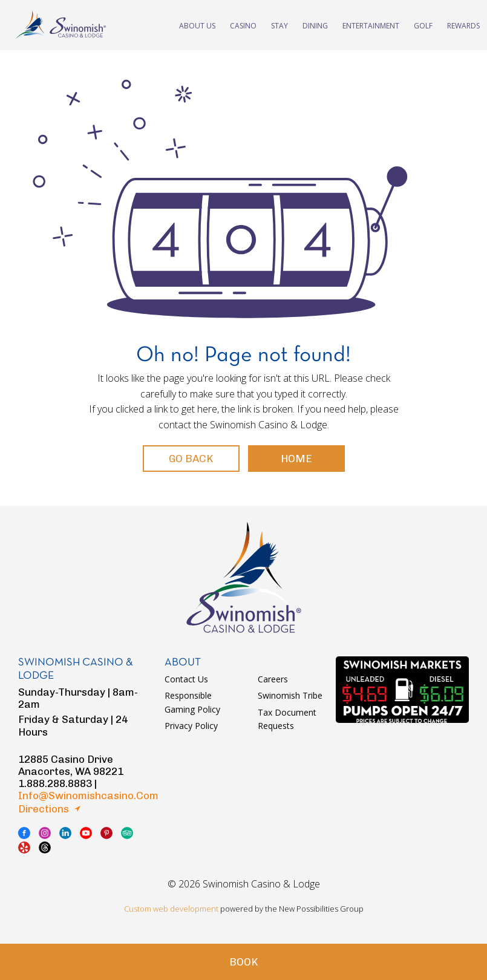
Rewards (463, 25)
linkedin (65, 833)
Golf (423, 25)
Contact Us (186, 679)
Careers (273, 679)
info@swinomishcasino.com (88, 795)
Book (243, 962)
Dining (315, 25)
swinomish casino (60, 25)
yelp (24, 848)
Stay (279, 25)
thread (45, 848)
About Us (197, 25)
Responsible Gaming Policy (192, 702)
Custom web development (171, 909)
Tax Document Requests (287, 719)
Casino (243, 25)
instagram (45, 833)
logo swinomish (244, 577)
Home (296, 459)
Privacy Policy (191, 726)
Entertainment (371, 25)
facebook (24, 833)
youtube (86, 833)
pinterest (106, 833)
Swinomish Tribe (290, 695)
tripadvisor (127, 833)
